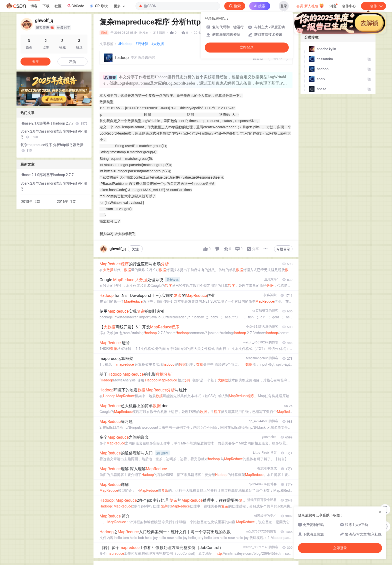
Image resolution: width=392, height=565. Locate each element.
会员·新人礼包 (310, 6)
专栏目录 (283, 249)
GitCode (75, 6)
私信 (72, 62)
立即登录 (247, 47)
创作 (373, 6)
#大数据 (158, 44)
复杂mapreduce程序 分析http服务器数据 (52, 148)
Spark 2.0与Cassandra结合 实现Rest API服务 (54, 134)
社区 (58, 6)
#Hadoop (125, 44)
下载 (46, 6)
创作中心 (349, 6)
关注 (135, 249)
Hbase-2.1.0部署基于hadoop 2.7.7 (54, 123)
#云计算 (142, 44)
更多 (119, 6)
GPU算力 (99, 6)
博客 (34, 6)
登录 (284, 6)
